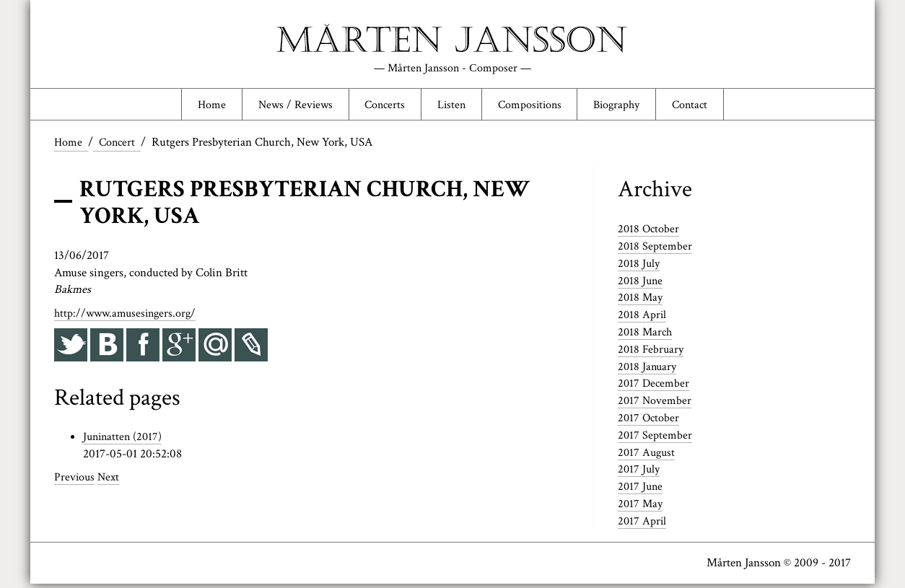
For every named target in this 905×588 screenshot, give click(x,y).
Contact (703, 106)
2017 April (643, 525)
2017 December (655, 387)
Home (198, 106)
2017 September (655, 439)
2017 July (640, 473)
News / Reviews (285, 106)
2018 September (655, 250)
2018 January (648, 370)
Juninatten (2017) (124, 441)
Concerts (380, 106)
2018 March (646, 336)
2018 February (652, 353)
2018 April (643, 319)
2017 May (641, 508)
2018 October (650, 233)
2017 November (655, 405)
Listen (451, 106)
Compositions (533, 106)
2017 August (648, 456)
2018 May (641, 302)
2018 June (641, 284)
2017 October (650, 422)
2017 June (641, 491)
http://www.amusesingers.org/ (128, 317)
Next (110, 481)
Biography (625, 106)
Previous (75, 481)
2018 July (640, 267)
